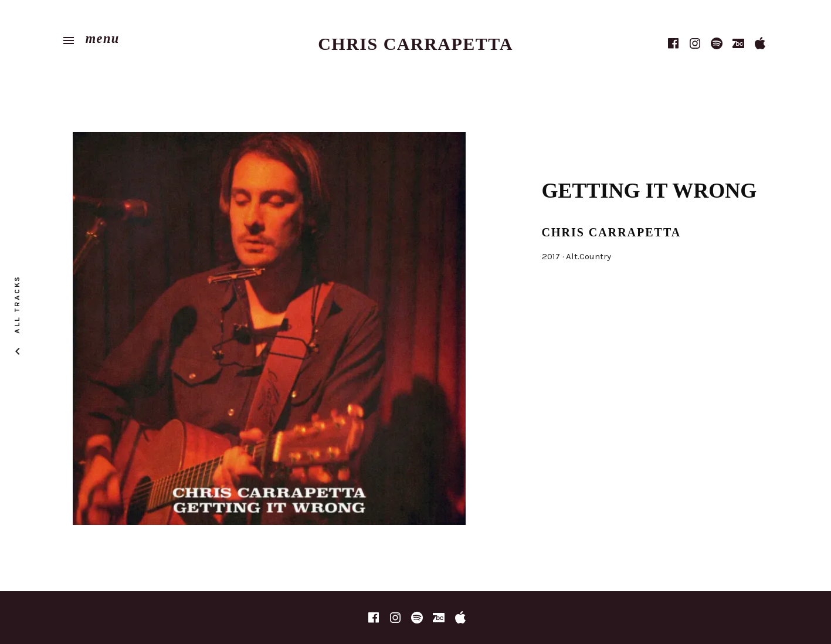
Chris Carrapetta (415, 44)
